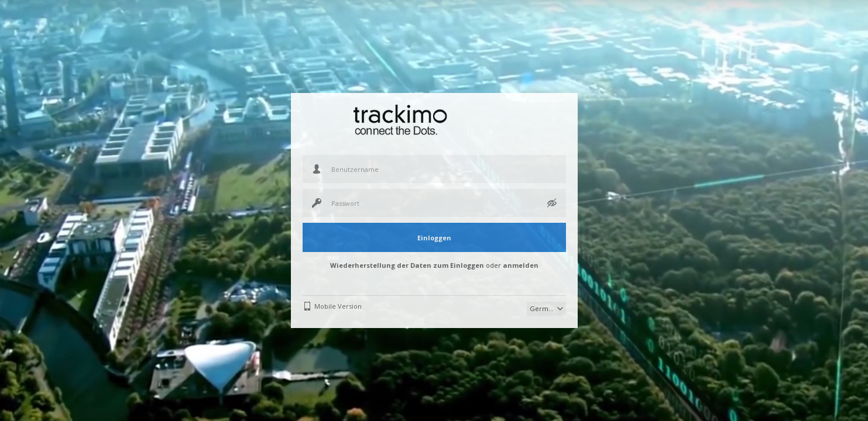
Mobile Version (338, 306)
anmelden (521, 265)
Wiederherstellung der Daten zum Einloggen (407, 265)
